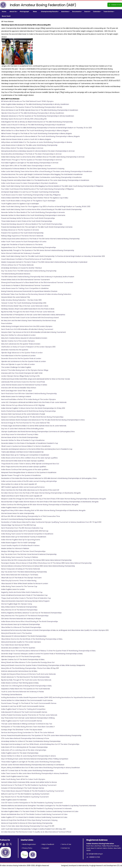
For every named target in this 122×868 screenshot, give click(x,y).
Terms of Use (66, 844)
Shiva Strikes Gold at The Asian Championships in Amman (22, 148)
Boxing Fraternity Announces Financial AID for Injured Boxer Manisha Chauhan (29, 291)
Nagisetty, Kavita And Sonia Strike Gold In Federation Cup (22, 592)
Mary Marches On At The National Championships (19, 610)
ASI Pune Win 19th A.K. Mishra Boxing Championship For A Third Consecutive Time (31, 516)
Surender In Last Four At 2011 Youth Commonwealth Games (23, 706)
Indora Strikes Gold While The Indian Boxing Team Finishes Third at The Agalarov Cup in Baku (35, 198)
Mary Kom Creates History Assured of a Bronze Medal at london (24, 338)
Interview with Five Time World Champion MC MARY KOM (22, 373)
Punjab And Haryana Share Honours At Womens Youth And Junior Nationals (28, 674)
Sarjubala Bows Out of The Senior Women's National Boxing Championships (29, 247)
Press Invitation (7, 323)
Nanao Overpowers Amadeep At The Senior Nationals (21, 569)
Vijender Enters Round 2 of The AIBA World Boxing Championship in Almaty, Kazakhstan (33, 113)
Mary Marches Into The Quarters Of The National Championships (25, 616)
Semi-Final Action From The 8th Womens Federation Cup (22, 528)
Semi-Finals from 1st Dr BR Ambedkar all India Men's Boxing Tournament (27, 329)
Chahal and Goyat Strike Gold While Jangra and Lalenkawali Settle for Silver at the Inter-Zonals (36, 379)
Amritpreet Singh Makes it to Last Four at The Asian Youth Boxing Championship (30, 192)
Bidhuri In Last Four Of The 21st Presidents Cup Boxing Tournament (25, 794)
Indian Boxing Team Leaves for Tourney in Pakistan (20, 557)
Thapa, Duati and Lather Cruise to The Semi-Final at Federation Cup (26, 598)
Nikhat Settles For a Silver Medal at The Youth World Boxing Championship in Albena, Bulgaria (35, 131)
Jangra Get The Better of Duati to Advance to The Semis (22, 245)
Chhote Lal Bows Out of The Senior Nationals (17, 265)
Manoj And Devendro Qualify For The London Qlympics (21, 642)
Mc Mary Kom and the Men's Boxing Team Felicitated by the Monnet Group (29, 321)
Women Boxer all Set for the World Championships (20, 437)
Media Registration (29, 844)
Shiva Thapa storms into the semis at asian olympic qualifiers (24, 467)
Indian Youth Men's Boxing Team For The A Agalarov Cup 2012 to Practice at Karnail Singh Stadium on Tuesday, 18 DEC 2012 (46, 207)
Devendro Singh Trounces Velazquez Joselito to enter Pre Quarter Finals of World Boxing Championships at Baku (42, 654)
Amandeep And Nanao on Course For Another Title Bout (22, 268)
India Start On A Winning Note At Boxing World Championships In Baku (26, 686)
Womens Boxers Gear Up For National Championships (21, 624)
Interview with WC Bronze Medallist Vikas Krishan (19, 388)
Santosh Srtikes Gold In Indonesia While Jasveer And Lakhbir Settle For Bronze (29, 782)
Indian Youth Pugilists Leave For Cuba (15, 776)
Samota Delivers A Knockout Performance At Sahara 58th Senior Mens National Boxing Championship (38, 566)
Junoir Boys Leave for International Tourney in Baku (20, 434)
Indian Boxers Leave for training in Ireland (16, 396)
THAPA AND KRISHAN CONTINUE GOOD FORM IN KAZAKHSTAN (22, 452)
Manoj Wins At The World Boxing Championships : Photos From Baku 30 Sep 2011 (30, 668)
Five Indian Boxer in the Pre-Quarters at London (18, 356)
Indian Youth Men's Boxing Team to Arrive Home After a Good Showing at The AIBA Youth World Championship (41, 209)
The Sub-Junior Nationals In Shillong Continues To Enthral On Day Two (27, 724)
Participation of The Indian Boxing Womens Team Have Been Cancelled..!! (28, 727)
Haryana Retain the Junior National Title (16, 297)
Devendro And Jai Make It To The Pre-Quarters (18, 648)
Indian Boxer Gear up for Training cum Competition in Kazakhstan (25, 455)
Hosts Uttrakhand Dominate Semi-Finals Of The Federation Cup (24, 595)
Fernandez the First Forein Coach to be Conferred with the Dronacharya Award (30, 318)
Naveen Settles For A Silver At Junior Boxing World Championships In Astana (29, 756)
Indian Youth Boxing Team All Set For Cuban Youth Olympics (23, 779)
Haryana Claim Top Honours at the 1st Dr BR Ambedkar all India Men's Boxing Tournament (34, 332)
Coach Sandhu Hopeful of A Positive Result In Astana (20, 546)
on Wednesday (7, 75)
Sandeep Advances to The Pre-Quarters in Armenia (20, 230)
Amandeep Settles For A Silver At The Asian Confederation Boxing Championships (31, 741)
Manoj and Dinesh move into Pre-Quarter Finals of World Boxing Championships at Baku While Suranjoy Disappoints (43, 665)
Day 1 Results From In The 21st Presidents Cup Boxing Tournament (25, 797)
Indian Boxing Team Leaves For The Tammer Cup (19, 586)
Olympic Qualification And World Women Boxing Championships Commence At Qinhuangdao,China (38, 432)
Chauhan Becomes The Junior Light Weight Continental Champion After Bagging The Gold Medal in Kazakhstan (42, 174)
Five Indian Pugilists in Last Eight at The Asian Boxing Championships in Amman (30, 163)
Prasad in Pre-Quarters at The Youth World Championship (22, 233)
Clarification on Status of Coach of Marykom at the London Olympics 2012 (28, 347)
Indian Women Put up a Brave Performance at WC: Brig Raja (23, 405)
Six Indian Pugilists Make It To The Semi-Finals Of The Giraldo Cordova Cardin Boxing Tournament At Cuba (40, 811)
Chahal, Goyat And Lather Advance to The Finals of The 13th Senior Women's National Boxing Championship (40, 239)
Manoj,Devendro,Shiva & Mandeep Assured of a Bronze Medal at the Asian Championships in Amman (38, 151)
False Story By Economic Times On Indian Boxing (19, 581)
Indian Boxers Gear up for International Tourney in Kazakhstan (24, 537)
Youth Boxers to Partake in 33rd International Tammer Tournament (26, 285)
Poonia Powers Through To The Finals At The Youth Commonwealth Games (29, 703)
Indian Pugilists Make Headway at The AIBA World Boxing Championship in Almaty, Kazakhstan (35, 104)
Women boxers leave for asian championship (18, 513)
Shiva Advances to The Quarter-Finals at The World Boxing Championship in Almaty (32, 107)
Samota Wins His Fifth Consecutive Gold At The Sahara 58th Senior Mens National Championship (36, 560)
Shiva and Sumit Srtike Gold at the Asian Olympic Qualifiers (23, 461)
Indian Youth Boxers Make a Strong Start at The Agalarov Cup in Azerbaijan (28, 201)
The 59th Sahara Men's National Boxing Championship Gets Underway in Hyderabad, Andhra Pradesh (38, 277)
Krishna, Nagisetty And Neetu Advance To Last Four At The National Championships (31, 613)
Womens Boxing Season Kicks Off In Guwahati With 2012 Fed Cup (25, 531)
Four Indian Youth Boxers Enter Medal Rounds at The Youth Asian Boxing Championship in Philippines (38, 189)
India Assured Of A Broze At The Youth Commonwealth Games (24, 712)
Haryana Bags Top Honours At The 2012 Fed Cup (19, 525)
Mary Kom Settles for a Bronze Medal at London (18, 335)
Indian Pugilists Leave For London (13, 589)
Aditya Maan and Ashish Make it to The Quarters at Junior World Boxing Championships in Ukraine (37, 142)
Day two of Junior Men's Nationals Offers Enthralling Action (23, 429)
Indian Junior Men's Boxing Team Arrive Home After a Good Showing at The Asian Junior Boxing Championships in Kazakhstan (47, 171)
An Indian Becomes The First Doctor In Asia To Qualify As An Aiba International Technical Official (36, 832)
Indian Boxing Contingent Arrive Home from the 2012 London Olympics (27, 326)
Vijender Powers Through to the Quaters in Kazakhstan (21, 475)
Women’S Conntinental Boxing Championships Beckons (21, 519)
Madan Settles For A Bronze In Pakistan (15, 548)
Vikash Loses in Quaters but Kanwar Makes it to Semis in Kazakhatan (26, 446)
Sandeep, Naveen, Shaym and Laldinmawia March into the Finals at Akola (28, 309)
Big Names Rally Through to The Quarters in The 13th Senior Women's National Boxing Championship (38, 250)
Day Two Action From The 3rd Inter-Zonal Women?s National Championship (29, 554)
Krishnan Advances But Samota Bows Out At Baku (19, 671)
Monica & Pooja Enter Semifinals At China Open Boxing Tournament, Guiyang (29, 820)
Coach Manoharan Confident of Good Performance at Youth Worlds (26, 259)
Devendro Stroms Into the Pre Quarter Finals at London (21, 358)
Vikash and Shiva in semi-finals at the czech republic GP (22, 496)
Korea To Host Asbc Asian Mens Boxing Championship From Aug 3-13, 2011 (28, 826)
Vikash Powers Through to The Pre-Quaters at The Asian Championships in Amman (32, 160)
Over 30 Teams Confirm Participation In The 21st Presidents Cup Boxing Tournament (32, 803)
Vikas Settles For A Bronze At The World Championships (21, 627)
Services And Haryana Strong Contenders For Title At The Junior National (28, 733)
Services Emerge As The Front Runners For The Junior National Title (25, 423)
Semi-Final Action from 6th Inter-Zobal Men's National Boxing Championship (29, 394)
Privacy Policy (27, 848)
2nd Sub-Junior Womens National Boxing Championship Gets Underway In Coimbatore (33, 765)
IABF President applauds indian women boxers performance (23, 487)
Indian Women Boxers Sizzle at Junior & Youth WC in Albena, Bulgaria (26, 139)
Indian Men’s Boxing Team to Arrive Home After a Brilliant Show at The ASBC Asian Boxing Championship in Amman (43, 157)
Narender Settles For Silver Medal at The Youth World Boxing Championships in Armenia (33, 212)
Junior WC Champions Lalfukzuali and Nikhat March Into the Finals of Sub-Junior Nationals (34, 402)
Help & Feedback (48, 844)
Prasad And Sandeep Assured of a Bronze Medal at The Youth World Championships (32, 224)
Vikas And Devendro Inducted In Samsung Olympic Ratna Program (25, 601)
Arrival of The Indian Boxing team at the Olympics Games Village (25, 370)
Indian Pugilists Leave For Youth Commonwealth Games (22, 721)
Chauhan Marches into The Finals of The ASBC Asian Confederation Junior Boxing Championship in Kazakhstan (42, 177)
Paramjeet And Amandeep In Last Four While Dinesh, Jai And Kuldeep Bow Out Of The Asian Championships (40, 744)
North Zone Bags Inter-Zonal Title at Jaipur (17, 391)
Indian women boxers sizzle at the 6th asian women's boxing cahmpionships (29, 481)
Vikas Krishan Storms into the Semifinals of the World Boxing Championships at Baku (32, 639)
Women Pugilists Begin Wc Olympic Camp (17, 604)
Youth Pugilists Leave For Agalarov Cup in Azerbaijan (20, 204)
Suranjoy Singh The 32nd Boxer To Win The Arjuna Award (22, 730)
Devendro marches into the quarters (15, 350)
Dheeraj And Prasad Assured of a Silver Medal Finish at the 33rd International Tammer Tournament (37, 283)
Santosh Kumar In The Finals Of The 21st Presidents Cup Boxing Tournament (29, 785)
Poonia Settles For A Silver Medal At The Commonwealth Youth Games (27, 700)
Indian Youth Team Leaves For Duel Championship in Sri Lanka (24, 242)
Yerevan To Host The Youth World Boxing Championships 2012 (24, 303)
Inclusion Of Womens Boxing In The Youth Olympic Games (23, 788)
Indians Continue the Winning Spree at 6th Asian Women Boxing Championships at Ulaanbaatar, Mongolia (40, 505)
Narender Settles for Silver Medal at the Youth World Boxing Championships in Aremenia (33, 215)
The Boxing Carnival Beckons (12, 695)
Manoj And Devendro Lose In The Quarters (17, 633)
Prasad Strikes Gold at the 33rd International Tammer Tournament (25, 280)
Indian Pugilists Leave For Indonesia (14, 800)
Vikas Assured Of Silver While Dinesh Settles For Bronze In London (25, 584)
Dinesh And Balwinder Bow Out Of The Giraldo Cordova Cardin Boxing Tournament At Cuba (34, 814)
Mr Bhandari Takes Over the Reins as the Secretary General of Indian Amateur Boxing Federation (36, 294)
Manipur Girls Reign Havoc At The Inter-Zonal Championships (23, 551)
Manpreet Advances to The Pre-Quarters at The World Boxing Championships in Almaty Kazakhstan (38, 116)
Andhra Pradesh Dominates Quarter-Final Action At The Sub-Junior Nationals (29, 715)
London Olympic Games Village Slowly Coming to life (20, 376)
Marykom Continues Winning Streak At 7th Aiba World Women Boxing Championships (32, 417)
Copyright (45, 848)
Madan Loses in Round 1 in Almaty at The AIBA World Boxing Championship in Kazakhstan (33, 125)
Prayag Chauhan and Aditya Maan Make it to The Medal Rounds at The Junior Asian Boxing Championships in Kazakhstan (45, 180)
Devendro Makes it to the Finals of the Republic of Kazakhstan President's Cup (30, 443)
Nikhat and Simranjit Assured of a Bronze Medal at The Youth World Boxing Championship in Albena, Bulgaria (40, 136)
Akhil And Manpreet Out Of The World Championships (21, 657)
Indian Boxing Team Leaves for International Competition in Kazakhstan (27, 534)
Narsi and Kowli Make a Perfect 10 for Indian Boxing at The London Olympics (29, 399)
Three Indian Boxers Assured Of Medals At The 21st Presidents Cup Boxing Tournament (33, 791)
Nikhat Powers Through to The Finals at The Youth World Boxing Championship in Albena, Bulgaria (36, 133)
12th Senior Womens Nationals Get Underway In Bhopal (21, 619)
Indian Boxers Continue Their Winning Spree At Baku (20, 683)
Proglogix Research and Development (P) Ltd (106, 865)
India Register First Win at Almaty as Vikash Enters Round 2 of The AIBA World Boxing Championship (37, 122)
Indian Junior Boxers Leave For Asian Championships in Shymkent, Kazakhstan (29, 183)
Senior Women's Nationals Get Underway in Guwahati (21, 253)
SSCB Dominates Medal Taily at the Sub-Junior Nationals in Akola (25, 306)
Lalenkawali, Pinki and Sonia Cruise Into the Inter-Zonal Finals (23, 382)
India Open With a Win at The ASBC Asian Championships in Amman (26, 166)
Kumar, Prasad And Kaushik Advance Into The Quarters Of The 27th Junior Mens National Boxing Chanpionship (41, 735)
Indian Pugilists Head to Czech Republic (15, 508)
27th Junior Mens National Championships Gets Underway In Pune (25, 738)
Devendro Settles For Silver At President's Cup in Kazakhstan (23, 440)
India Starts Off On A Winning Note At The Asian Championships (24, 747)
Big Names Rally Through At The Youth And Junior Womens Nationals (26, 680)
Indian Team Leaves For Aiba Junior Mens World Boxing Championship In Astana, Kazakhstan (35, 773)
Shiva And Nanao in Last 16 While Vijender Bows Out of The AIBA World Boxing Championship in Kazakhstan (40, 110)
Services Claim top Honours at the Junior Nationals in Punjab (23, 414)
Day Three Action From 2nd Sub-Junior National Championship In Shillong (28, 718)
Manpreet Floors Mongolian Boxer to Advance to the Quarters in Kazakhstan (29, 472)
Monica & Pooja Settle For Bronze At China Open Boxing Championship (27, 823)
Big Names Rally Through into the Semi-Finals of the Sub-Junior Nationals (28, 312)
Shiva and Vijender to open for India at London (18, 364)
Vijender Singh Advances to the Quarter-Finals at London (22, 353)
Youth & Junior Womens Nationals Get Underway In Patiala (23, 692)
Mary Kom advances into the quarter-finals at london (21, 344)
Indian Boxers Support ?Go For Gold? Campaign (18, 543)
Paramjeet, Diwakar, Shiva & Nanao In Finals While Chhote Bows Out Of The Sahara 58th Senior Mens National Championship (46, 563)
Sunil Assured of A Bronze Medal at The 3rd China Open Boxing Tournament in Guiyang (33, 169)
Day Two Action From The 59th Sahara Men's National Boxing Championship (29, 271)
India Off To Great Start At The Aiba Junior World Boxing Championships (27, 771)
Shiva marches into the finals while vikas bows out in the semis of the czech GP (30, 490)
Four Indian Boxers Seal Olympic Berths (15, 645)
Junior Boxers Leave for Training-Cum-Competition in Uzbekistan (25, 288)
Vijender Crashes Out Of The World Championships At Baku (23, 659)
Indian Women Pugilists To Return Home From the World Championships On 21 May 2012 (33, 408)
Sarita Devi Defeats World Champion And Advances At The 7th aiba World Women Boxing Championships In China (43, 420)
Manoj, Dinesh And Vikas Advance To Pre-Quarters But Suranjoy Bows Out (28, 662)
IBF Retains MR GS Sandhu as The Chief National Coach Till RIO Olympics (27, 101)
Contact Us (65, 848)
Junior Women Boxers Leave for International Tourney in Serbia (24, 385)
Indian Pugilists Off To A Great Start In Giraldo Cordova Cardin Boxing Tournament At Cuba (34, 817)
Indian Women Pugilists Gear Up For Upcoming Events (21, 540)
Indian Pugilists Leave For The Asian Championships (20, 753)
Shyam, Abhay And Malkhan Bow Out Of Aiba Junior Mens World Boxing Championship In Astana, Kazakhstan (41, 768)
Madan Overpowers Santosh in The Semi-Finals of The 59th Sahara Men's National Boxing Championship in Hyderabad (44, 262)
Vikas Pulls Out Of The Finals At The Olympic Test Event (21, 578)
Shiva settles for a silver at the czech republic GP (19, 484)
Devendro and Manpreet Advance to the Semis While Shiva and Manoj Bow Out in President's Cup (37, 449)
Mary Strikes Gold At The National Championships (19, 607)
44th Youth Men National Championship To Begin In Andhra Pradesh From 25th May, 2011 (33, 829)
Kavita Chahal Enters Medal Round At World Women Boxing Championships (29, 411)
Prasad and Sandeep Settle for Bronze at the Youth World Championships (28, 218)
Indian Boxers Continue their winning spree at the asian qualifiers (25, 470)
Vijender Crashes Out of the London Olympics (18, 341)
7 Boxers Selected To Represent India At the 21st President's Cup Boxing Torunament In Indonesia (36, 809)
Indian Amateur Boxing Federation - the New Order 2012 (21, 300)
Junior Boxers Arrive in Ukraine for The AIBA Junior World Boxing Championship (29, 145)
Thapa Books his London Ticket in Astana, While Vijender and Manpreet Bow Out (30, 464)
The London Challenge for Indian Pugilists (16, 367)
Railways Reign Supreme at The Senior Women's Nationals (22, 236)
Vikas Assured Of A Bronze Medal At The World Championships (24, 636)
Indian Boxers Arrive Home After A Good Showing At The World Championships (30, 621)
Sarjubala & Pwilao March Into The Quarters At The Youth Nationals (26, 689)
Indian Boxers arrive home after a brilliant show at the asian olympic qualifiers (29, 458)
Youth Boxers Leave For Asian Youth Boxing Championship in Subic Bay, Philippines (31, 195)
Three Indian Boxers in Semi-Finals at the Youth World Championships (27, 221)
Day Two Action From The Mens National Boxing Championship (24, 572)
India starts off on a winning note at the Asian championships (24, 750)
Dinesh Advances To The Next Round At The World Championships (25, 677)
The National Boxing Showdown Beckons (16, 274)
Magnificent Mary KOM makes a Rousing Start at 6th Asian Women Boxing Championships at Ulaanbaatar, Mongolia (43, 510)
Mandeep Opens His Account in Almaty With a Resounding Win (24, 119)
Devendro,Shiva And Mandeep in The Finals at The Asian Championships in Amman (31, 154)
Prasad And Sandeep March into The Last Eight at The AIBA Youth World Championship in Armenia (37, 227)
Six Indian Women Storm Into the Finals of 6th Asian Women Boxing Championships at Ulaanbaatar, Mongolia (41, 493)
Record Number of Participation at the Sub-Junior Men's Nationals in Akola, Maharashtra (33, 315)
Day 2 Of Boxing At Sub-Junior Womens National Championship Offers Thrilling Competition (35, 759)
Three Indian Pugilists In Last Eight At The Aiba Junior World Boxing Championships (31, 762)
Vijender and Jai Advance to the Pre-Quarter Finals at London (24, 361)
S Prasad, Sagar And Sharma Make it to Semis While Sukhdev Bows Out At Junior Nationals (34, 426)
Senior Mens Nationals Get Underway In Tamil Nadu (20, 575)
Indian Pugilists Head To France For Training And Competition (23, 709)
